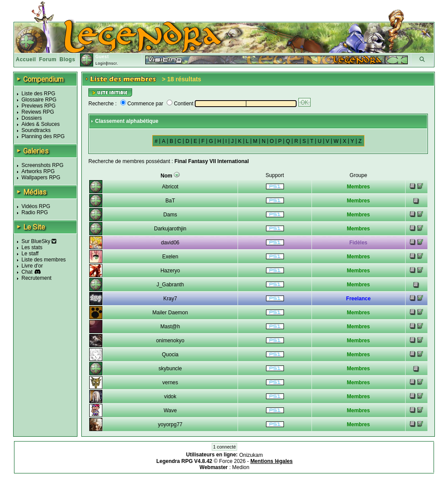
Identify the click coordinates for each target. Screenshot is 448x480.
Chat (27, 272)
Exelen (170, 257)
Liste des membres (44, 260)
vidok (170, 397)
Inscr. (113, 63)
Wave (170, 410)
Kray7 (170, 299)
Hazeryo (170, 271)
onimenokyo (170, 341)
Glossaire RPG (39, 100)
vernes (170, 383)
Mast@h (170, 327)
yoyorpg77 (170, 424)
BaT (170, 201)
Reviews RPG (38, 112)
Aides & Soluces (40, 124)
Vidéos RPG (36, 206)
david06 (170, 243)
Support (275, 175)
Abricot (170, 187)
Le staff (30, 254)
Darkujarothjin (170, 229)
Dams (170, 215)
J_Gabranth (170, 285)
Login (101, 63)
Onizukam (251, 455)
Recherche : (103, 104)
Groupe (358, 175)
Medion (241, 467)
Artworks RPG (38, 171)
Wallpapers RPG (41, 177)
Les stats (32, 247)
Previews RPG (38, 106)
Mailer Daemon (170, 313)
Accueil (26, 59)
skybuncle (170, 369)
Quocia (170, 355)
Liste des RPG (38, 94)
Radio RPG (35, 212)
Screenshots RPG (42, 165)
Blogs (67, 59)
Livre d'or (32, 266)
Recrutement (37, 278)
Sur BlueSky (39, 241)
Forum (48, 59)
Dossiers (32, 118)
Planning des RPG (43, 136)
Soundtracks (36, 130)
